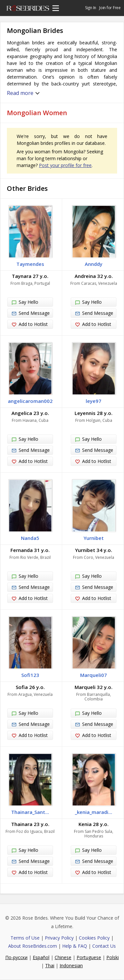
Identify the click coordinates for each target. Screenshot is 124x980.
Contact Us (104, 946)
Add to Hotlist (30, 324)
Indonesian (71, 965)
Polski (113, 957)
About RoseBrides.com (33, 946)
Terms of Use (25, 938)
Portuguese (89, 957)
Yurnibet (94, 538)
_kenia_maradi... (94, 812)
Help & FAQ (75, 946)
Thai (50, 965)
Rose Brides (28, 9)
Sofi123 (30, 675)
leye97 (94, 401)
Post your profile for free (65, 165)
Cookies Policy (94, 938)
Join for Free (110, 8)
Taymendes (30, 264)
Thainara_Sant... (30, 812)
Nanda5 (30, 538)
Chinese (63, 957)
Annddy (94, 264)
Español (41, 957)
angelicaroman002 (30, 401)
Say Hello (25, 302)
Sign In (91, 8)
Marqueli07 (94, 675)
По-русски (16, 957)
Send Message (31, 313)
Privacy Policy (59, 938)
